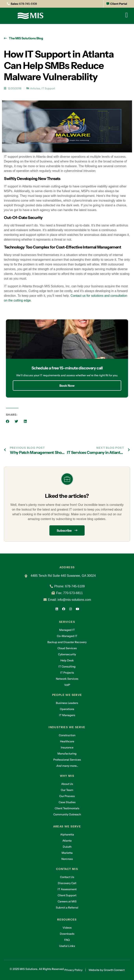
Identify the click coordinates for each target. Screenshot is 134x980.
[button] (8, 421)
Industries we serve (67, 727)
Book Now (67, 386)
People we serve (67, 695)
